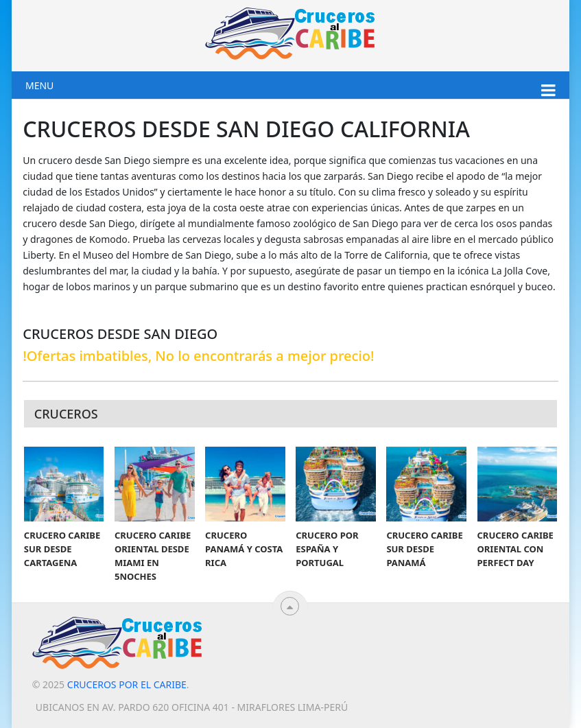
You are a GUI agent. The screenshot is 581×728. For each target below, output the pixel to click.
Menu (39, 85)
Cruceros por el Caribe (127, 684)
